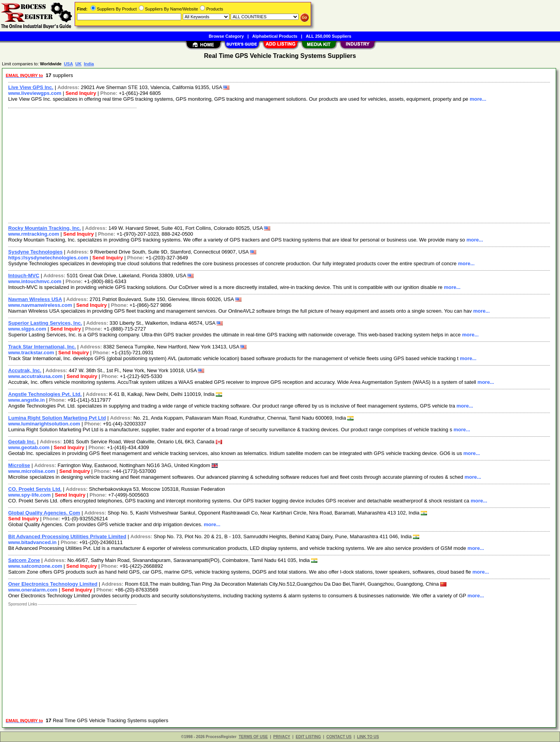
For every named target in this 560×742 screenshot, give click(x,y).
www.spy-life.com (29, 495)
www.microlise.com (32, 471)
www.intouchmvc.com (35, 281)
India (89, 64)
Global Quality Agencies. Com (44, 513)
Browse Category (226, 36)
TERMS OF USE (253, 737)
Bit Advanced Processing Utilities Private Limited (67, 536)
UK (79, 64)
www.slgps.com (27, 329)
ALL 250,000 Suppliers (328, 36)
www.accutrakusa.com (35, 376)
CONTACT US (339, 737)
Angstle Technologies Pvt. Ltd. (45, 394)
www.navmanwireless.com (40, 305)
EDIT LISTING (308, 737)
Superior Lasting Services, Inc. (45, 323)
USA (68, 64)
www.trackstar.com (31, 353)
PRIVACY (282, 737)
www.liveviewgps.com (35, 93)
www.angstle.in (26, 400)
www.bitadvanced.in (32, 542)
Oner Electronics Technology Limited (53, 584)
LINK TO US (368, 737)
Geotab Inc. (22, 442)
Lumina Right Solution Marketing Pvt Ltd (57, 418)
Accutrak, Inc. (25, 370)
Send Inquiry (81, 93)
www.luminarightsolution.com (44, 424)
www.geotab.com (29, 447)
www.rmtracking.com (34, 234)
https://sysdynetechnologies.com (48, 258)
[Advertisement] (238, 164)
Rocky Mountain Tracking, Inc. (45, 228)
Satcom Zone (24, 560)
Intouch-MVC (24, 276)
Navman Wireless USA (35, 299)
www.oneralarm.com (33, 590)
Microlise (19, 465)
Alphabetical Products (275, 36)
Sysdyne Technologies (35, 252)
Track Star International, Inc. (42, 347)
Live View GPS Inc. (31, 87)
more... (478, 99)
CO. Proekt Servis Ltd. (35, 489)
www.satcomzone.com (35, 566)
